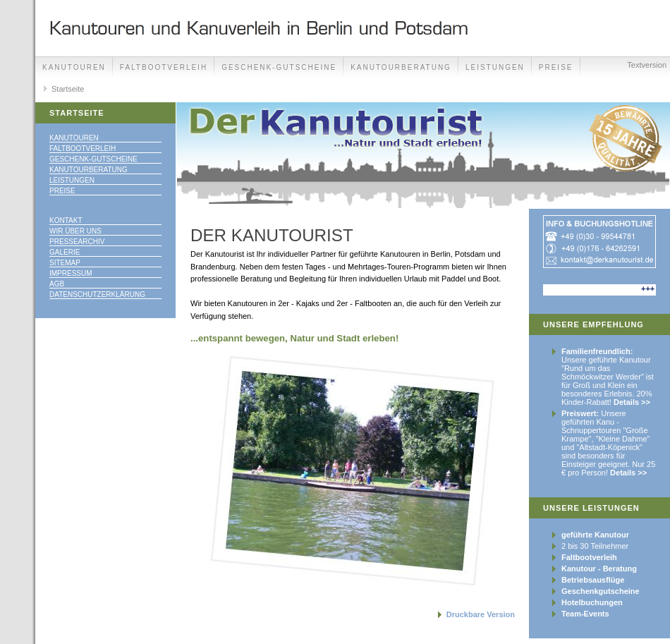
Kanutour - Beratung (599, 569)
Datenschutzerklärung (97, 294)
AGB (57, 284)
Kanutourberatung (401, 67)
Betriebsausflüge (593, 580)
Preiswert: (580, 413)
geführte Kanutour (595, 535)
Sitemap (65, 263)
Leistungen (495, 67)
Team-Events (585, 614)
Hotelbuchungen (592, 602)
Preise (62, 191)
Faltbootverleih (164, 67)
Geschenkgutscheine (601, 591)
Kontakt (66, 220)
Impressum (71, 273)
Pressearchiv (77, 242)
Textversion (647, 65)
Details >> (632, 402)
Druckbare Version (481, 614)
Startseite (68, 89)
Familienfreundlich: (597, 351)
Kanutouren (74, 67)
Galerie (65, 252)
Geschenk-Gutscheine (279, 67)
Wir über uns (75, 231)
